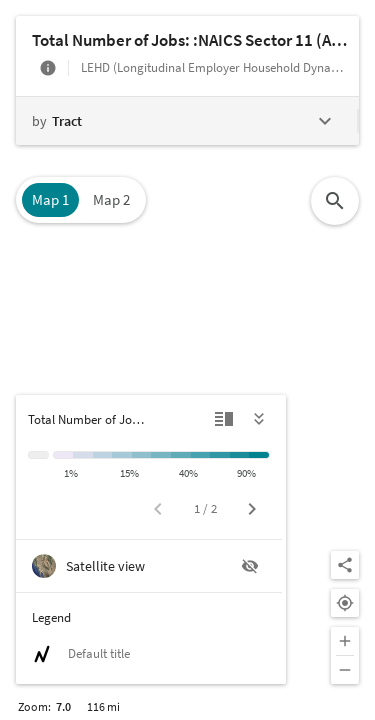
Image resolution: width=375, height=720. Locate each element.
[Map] (187, 360)
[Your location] (345, 603)
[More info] (48, 68)
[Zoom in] (345, 641)
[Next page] (252, 509)
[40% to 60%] (201, 455)
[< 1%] (63, 455)
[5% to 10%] (103, 455)
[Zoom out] (345, 670)
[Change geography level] (186, 121)
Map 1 (50, 199)
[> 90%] (259, 455)
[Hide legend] (260, 419)
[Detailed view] (224, 419)
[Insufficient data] (38, 455)
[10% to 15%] (122, 455)
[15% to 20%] (142, 455)
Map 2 (111, 199)
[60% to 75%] (220, 455)
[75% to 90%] (240, 455)
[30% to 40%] (181, 455)
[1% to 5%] (83, 455)
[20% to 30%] (161, 455)
